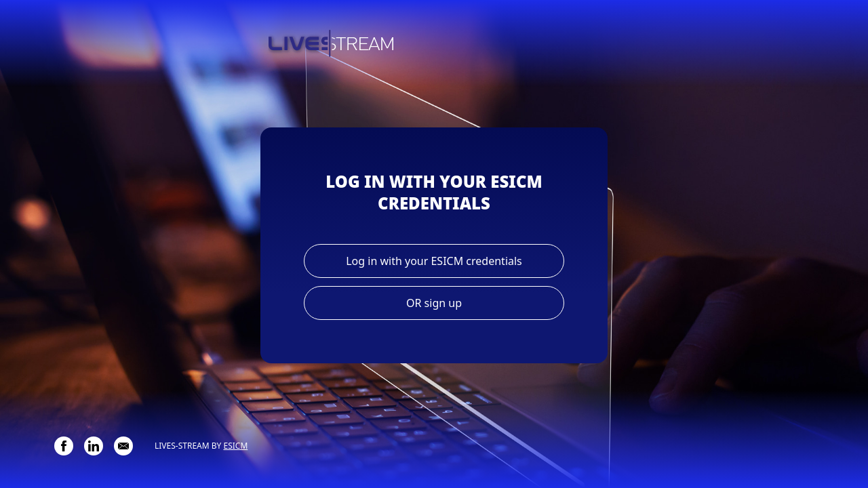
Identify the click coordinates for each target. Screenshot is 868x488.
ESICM (235, 446)
